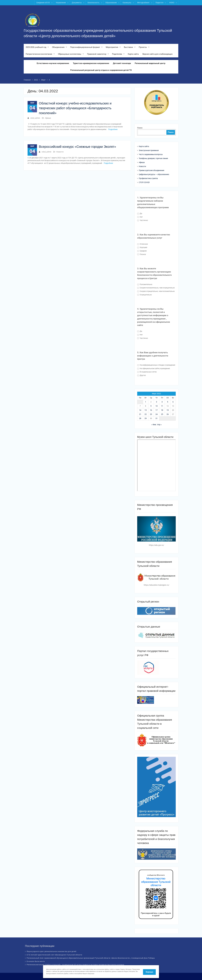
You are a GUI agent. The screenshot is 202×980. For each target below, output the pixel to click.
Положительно (145, 284)
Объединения (58, 47)
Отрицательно (144, 295)
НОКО (172, 3)
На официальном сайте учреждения (154, 368)
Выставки (128, 47)
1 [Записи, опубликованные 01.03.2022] (146, 402)
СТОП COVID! (144, 182)
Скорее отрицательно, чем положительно (156, 291)
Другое (141, 375)
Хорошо (149, 972)
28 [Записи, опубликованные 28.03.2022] (140, 418)
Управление (61, 3)
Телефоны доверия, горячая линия (153, 158)
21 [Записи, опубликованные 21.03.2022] (140, 414)
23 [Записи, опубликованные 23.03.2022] (151, 414)
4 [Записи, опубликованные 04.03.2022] (162, 402)
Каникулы (127, 3)
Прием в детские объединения (151, 170)
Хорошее (142, 247)
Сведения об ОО (43, 3)
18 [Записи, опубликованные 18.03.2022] (162, 410)
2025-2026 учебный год (36, 47)
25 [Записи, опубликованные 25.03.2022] (162, 414)
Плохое (142, 254)
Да (140, 213)
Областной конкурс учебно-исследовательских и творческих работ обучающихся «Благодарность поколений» (75, 108)
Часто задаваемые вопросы (151, 154)
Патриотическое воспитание (39, 54)
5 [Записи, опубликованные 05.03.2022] (168, 402)
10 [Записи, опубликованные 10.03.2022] (157, 406)
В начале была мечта (36, 961)
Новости (60, 152)
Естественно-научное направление (53, 63)
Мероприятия (112, 47)
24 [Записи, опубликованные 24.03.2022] (157, 414)
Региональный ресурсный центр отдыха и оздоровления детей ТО (101, 70)
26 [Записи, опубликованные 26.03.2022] (168, 414)
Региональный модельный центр (150, 63)
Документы (77, 3)
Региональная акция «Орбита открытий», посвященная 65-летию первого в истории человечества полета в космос (75, 965)
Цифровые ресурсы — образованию (154, 174)
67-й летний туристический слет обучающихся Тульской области (54, 955)
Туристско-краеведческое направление (91, 63)
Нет (140, 217)
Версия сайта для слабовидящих (157, 54)
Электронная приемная (149, 150)
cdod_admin (35, 118)
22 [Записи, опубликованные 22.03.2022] (146, 414)
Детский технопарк (122, 63)
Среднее (142, 251)
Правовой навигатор (97, 54)
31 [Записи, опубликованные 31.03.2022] (157, 418)
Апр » (159, 425)
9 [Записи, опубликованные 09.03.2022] (151, 406)
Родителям (117, 54)
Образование (111, 3)
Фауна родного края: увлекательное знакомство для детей (51, 951)
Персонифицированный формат (85, 47)
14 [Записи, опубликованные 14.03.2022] (140, 410)
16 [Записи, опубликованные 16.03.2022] (151, 410)
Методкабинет (143, 3)
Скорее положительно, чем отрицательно (156, 288)
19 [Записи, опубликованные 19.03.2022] (168, 410)
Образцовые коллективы (70, 54)
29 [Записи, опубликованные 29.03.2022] (146, 418)
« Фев (154, 425)
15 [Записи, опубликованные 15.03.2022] (146, 410)
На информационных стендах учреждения (156, 365)
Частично (143, 220)
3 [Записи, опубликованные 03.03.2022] (157, 402)
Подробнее (113, 129)
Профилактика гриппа (148, 178)
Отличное (142, 244)
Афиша (48, 118)
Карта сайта (133, 54)
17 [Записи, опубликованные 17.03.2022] (157, 410)
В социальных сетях (147, 372)
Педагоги (159, 3)
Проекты (143, 47)
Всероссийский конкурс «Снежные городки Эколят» (77, 147)
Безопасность (94, 3)
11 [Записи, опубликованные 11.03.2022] (162, 406)
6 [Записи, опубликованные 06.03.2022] (173, 402)
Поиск (140, 128)
